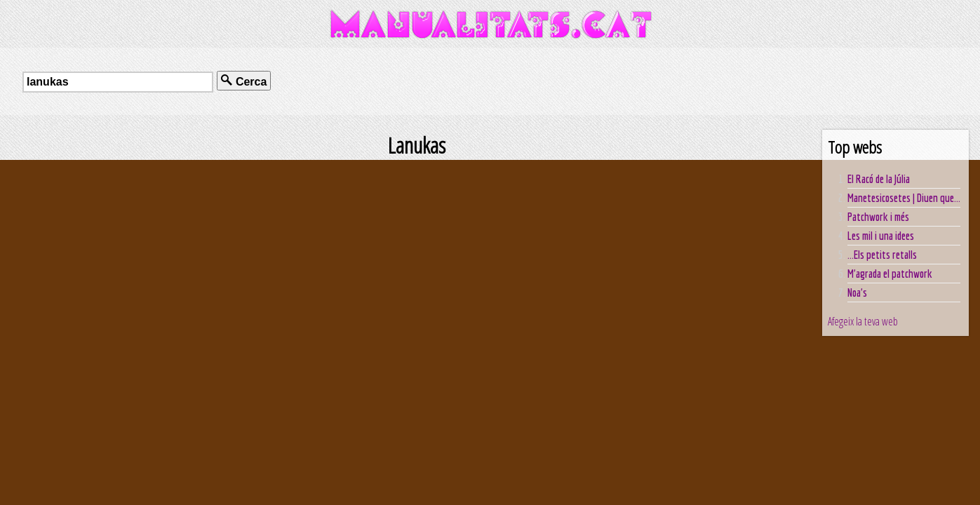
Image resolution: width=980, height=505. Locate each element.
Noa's (857, 292)
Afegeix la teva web (863, 321)
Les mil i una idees (881, 236)
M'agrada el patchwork (890, 274)
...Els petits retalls (882, 255)
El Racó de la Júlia (879, 179)
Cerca (244, 81)
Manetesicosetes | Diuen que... (904, 198)
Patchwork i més (878, 217)
